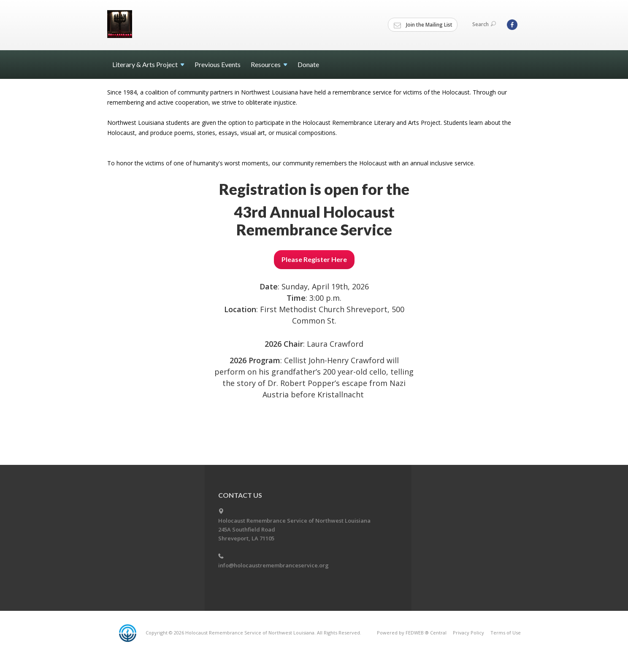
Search (484, 24)
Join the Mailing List (423, 25)
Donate (308, 64)
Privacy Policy (468, 633)
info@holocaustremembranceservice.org (273, 565)
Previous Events (218, 64)
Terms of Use (506, 633)
